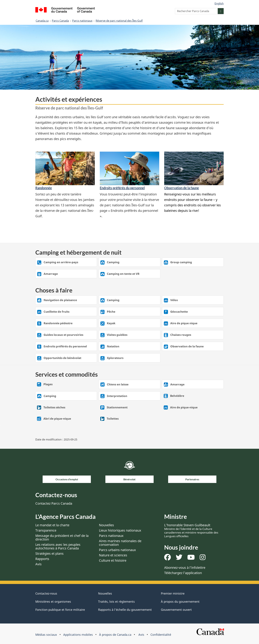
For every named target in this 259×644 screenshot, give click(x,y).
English (219, 3)
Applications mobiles (78, 635)
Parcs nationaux (82, 21)
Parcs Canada (60, 21)
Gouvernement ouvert (176, 610)
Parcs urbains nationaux (117, 550)
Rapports (42, 559)
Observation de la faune (182, 188)
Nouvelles (106, 525)
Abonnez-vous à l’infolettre (185, 568)
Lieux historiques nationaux (120, 530)
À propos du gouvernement (180, 602)
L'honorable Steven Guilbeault (191, 530)
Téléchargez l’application (183, 573)
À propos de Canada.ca (115, 635)
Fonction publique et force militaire (60, 610)
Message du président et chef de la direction (62, 537)
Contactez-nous (46, 593)
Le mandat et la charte (52, 525)
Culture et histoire (113, 560)
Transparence (46, 530)
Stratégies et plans (49, 553)
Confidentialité (161, 635)
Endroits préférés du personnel (122, 188)
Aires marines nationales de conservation (120, 543)
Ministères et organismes (53, 602)
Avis (38, 564)
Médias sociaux (46, 635)
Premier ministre (173, 593)
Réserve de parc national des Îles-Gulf (119, 21)
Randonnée (44, 188)
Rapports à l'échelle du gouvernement (125, 610)
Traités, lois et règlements (116, 602)
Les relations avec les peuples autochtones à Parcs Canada (58, 546)
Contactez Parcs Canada (54, 503)
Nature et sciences (113, 555)
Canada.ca (42, 21)
